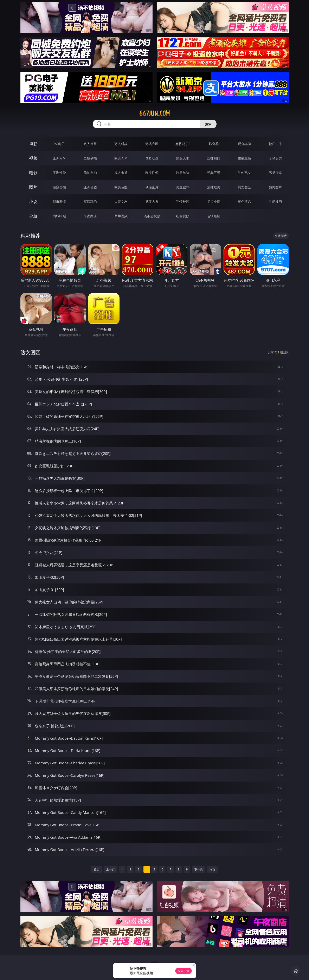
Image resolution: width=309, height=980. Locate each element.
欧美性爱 (152, 173)
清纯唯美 (214, 187)
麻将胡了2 (183, 144)
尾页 (212, 869)
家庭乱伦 (90, 202)
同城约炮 (59, 216)
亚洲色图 (90, 187)
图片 (33, 187)
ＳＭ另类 (275, 158)
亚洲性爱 (59, 173)
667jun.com (154, 113)
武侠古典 (152, 202)
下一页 (199, 869)
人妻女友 (121, 202)
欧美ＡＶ (121, 158)
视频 (33, 158)
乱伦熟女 (244, 173)
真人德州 (90, 144)
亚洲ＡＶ (59, 158)
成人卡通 (121, 173)
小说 (33, 201)
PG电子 (59, 144)
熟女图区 (244, 187)
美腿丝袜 (183, 187)
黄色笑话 (244, 202)
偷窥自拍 (59, 187)
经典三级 (214, 173)
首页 (97, 869)
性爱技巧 (275, 202)
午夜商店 (90, 216)
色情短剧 (214, 216)
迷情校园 (183, 202)
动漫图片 (152, 187)
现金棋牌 (244, 144)
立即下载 (184, 971)
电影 (33, 173)
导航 (33, 216)
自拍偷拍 (90, 158)
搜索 (208, 124)
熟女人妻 (183, 158)
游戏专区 (152, 144)
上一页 (110, 869)
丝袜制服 (214, 158)
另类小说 (214, 202)
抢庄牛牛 (275, 144)
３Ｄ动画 (152, 158)
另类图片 (275, 187)
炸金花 (214, 144)
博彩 (33, 144)
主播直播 (244, 158)
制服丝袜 (183, 173)
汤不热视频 (152, 216)
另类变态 (275, 173)
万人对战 (121, 144)
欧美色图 (121, 187)
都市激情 (59, 202)
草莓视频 (121, 216)
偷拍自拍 (90, 173)
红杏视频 (183, 216)
